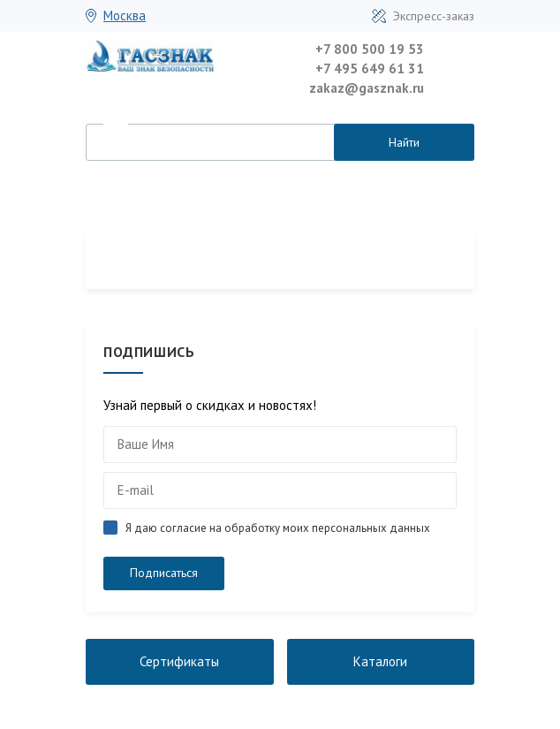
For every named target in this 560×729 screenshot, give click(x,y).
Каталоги (380, 661)
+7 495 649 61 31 (370, 68)
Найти (404, 142)
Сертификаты (179, 661)
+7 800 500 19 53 (370, 49)
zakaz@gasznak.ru (367, 88)
